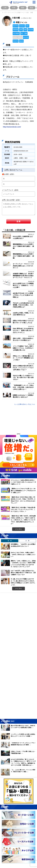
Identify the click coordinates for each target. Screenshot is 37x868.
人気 (5, 8)
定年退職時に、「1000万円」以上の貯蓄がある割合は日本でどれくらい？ (23, 545)
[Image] (18, 3)
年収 (14, 8)
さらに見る (18, 529)
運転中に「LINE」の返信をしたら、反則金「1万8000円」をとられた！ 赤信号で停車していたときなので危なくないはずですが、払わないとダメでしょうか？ (23, 564)
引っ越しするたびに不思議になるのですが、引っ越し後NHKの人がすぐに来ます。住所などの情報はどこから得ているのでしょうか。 (23, 582)
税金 (32, 8)
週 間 (10, 541)
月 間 (27, 541)
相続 (23, 8)
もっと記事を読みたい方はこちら (25, 404)
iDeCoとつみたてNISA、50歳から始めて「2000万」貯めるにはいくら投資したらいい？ (23, 554)
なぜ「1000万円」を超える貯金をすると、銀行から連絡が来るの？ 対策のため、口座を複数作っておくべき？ (23, 573)
